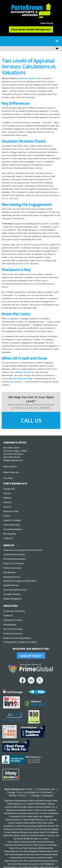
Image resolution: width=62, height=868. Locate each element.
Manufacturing (10, 625)
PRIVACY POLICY (18, 795)
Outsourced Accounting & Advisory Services (23, 550)
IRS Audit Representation (14, 559)
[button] (57, 41)
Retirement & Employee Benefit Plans (20, 581)
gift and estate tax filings (21, 379)
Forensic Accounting (12, 568)
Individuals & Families (13, 620)
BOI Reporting (10, 534)
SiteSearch (48, 795)
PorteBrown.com (46, 789)
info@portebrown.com (13, 460)
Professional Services (13, 634)
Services (7, 493)
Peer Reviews (9, 573)
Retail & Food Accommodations (17, 638)
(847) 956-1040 (10, 454)
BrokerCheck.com (11, 472)
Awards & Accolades (12, 520)
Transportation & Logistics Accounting (20, 642)
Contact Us (8, 538)
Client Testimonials (12, 525)
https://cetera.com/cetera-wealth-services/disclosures (31, 842)
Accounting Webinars (13, 529)
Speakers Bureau (11, 585)
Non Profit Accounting (13, 629)
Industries (8, 502)
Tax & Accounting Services (15, 590)
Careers (7, 516)
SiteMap (35, 795)
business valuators (28, 78)
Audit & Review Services (14, 555)
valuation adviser (23, 372)
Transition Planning (12, 594)
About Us (7, 507)
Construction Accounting (14, 611)
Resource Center (11, 511)
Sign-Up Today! (31, 656)
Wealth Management (12, 599)
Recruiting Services (12, 577)
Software (7, 498)
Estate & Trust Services (14, 564)
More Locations (10, 467)
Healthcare (8, 616)
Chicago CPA (9, 489)
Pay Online (8, 478)
